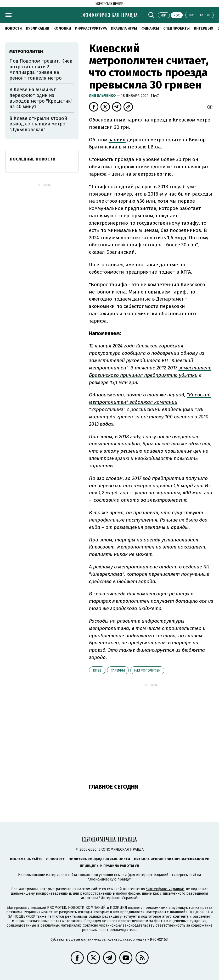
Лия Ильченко (103, 96)
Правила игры (124, 28)
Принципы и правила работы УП (110, 866)
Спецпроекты (176, 28)
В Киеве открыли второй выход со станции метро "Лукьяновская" (38, 124)
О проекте (55, 859)
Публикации (38, 28)
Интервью (204, 28)
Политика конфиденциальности (99, 859)
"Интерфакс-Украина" (165, 889)
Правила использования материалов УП (172, 859)
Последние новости (33, 159)
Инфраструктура (91, 28)
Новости (13, 28)
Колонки (62, 28)
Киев (97, 670)
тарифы (118, 670)
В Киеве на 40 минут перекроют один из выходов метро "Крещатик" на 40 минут (41, 98)
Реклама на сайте (26, 859)
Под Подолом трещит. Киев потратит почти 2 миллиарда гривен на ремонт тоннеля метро (41, 70)
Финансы (150, 28)
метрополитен (147, 670)
